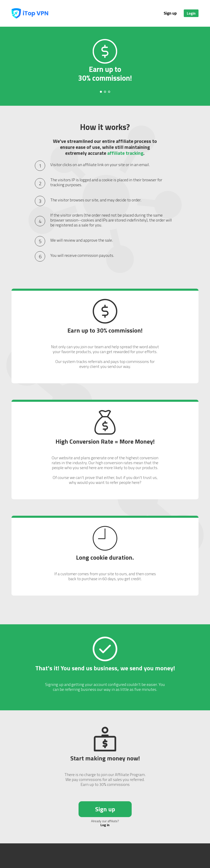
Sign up (170, 13)
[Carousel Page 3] (109, 92)
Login (191, 13)
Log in (105, 825)
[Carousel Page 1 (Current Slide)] (101, 92)
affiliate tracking (125, 153)
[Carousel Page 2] (105, 92)
